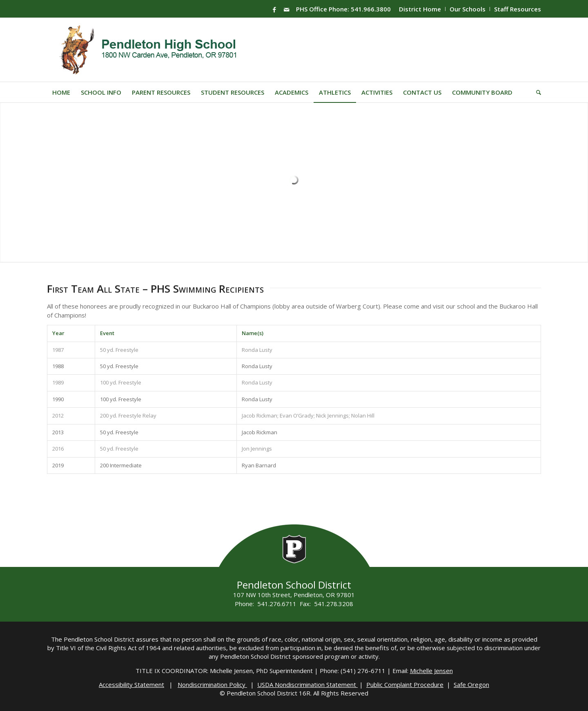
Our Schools (468, 9)
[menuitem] (420, 9)
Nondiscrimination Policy (212, 684)
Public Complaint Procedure (405, 684)
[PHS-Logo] (154, 50)
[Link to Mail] (287, 9)
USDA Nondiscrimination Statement (307, 684)
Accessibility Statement (131, 684)
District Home (420, 9)
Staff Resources (518, 9)
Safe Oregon (471, 684)
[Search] (536, 92)
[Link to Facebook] (274, 9)
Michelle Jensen (431, 671)
